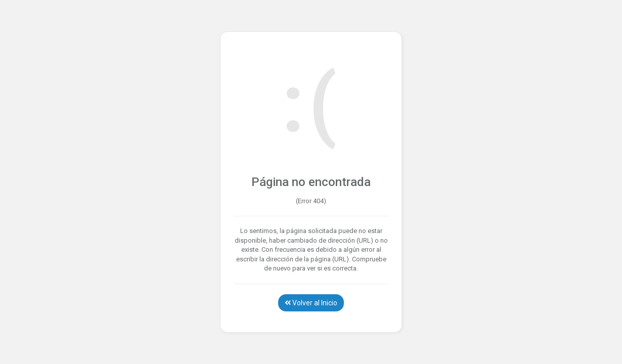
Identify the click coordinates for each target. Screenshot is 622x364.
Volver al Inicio (311, 303)
